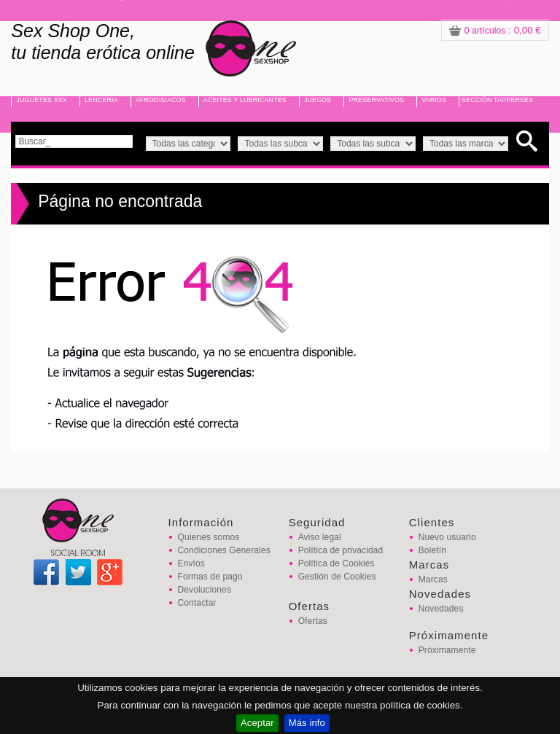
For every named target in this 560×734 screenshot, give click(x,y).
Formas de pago (210, 577)
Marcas (433, 579)
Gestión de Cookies (337, 577)
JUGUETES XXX (42, 100)
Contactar (197, 603)
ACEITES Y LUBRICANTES (245, 100)
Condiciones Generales (224, 550)
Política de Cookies (337, 563)
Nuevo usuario (447, 537)
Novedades (441, 609)
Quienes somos (209, 537)
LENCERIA (101, 100)
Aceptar (257, 723)
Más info (307, 723)
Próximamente (447, 650)
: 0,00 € (495, 30)
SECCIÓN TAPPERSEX (497, 100)
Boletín (432, 550)
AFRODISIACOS (161, 100)
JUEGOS (318, 100)
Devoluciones (205, 590)
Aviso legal (320, 537)
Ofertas (313, 621)
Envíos (191, 563)
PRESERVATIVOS (376, 100)
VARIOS (434, 100)
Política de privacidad (341, 550)
